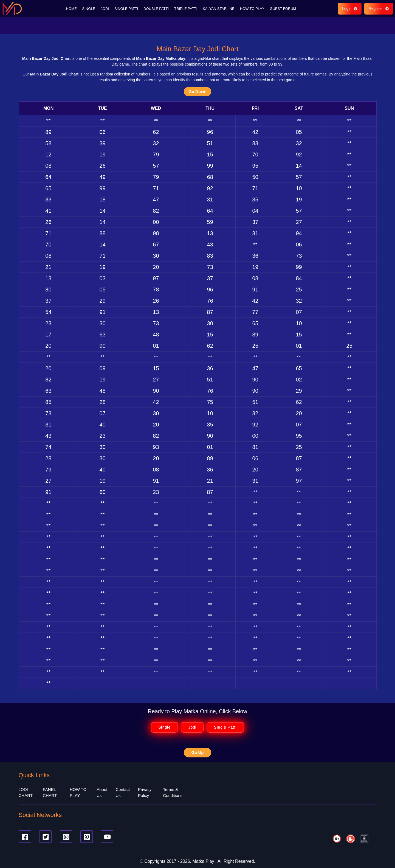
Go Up (198, 752)
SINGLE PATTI (126, 8)
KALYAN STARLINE (219, 8)
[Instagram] (66, 836)
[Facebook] (25, 836)
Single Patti (225, 727)
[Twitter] (45, 836)
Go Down (198, 91)
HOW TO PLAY (252, 8)
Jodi (192, 727)
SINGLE (89, 8)
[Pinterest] (87, 836)
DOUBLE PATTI (156, 8)
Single (164, 727)
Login (349, 8)
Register (378, 8)
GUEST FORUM (283, 8)
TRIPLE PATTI (186, 8)
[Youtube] (107, 836)
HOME (71, 8)
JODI (105, 8)
